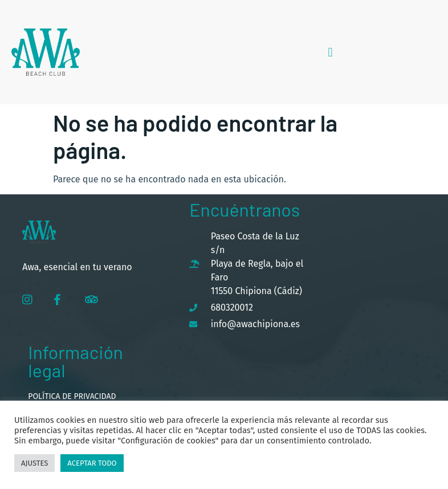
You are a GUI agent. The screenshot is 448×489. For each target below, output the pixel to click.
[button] (330, 52)
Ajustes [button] (34, 463)
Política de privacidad (72, 396)
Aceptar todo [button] (92, 463)
